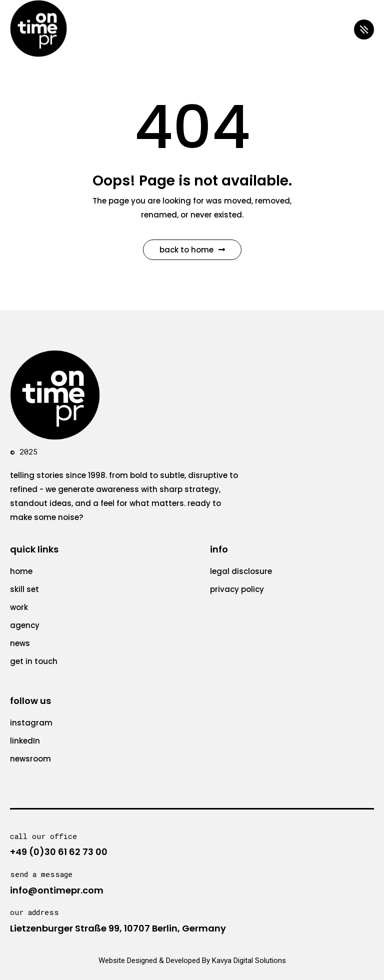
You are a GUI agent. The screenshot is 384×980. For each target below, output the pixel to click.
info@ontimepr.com (57, 890)
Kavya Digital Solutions (249, 960)
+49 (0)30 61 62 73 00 (59, 852)
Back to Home (192, 250)
